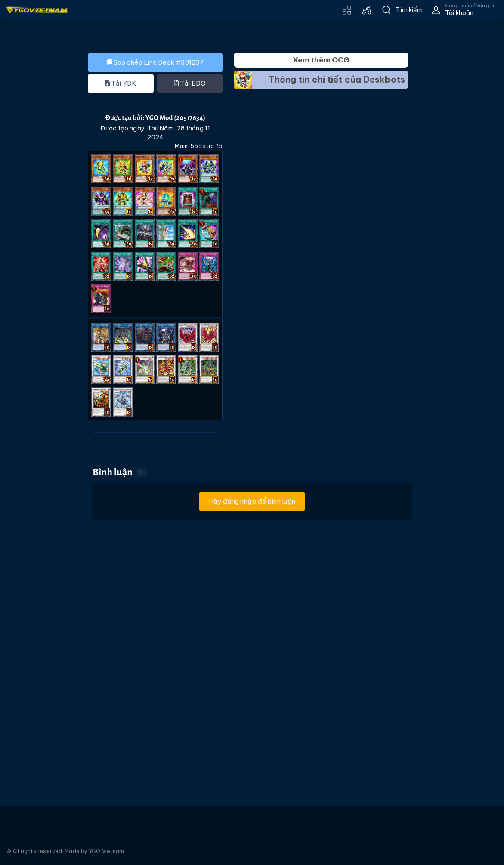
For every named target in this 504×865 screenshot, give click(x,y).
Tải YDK (121, 83)
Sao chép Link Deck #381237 (155, 62)
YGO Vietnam (106, 851)
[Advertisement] (37, 202)
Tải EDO (190, 83)
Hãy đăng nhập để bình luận (252, 501)
